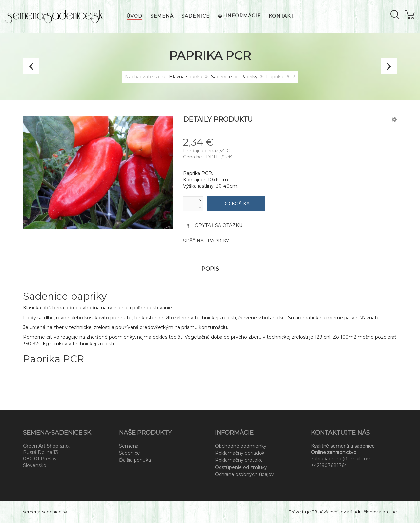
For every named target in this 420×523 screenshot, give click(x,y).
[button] (394, 119)
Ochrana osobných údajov (244, 474)
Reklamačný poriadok (240, 453)
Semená (129, 446)
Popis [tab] (210, 269)
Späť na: (206, 241)
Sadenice (221, 77)
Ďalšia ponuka (135, 460)
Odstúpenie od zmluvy (241, 467)
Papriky (249, 77)
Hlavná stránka (186, 77)
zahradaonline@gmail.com (341, 459)
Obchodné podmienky (241, 446)
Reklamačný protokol (239, 460)
